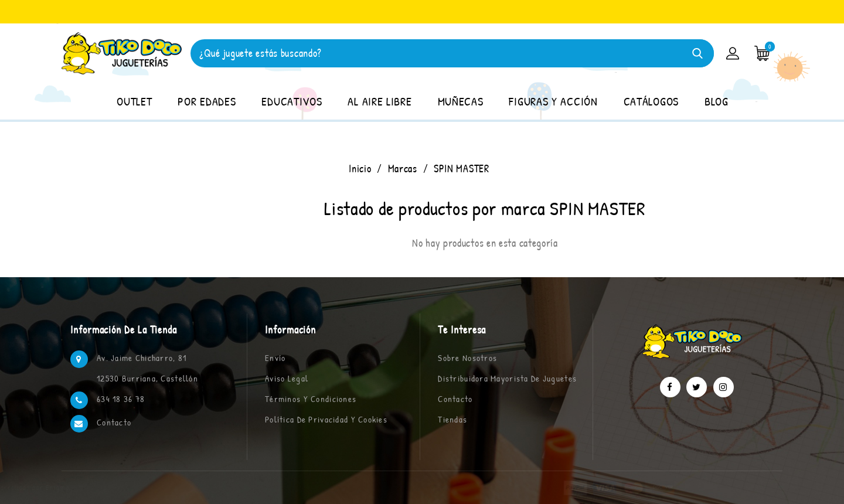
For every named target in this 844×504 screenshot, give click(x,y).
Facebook (670, 387)
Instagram (724, 387)
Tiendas (452, 419)
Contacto (114, 422)
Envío (275, 358)
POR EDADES (207, 101)
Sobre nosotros (467, 358)
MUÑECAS (461, 101)
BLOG (717, 101)
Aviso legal (287, 378)
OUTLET (134, 101)
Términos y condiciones (311, 399)
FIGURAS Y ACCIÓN (553, 101)
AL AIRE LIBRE (380, 101)
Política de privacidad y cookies (326, 419)
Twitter (697, 387)
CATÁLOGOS (651, 101)
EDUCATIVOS (292, 101)
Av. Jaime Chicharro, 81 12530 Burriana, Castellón (147, 368)
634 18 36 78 (121, 399)
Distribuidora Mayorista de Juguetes (507, 378)
